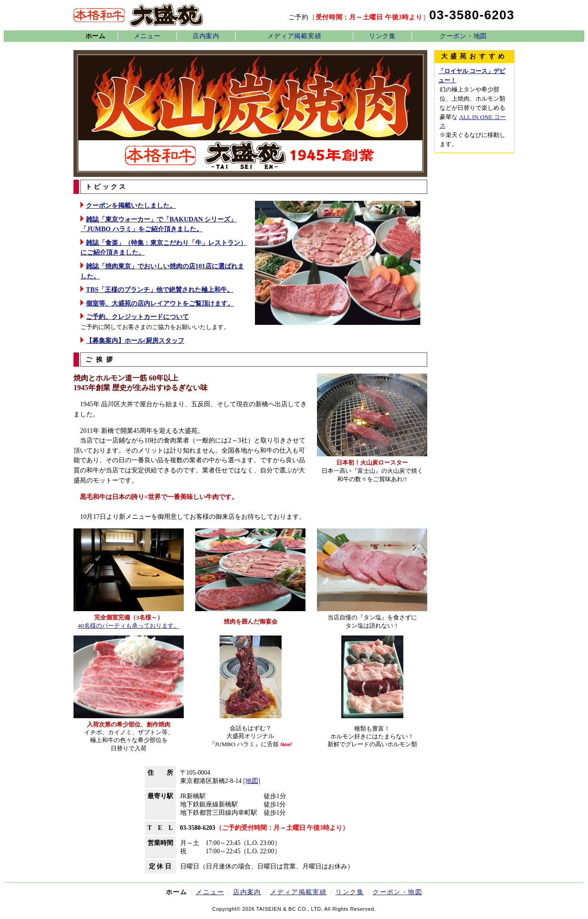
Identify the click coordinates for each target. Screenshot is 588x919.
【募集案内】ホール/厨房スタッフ (135, 340)
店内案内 (206, 36)
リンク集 (382, 36)
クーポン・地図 (463, 36)
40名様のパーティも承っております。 (128, 626)
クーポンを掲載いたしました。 (131, 205)
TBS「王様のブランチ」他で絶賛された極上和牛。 (160, 289)
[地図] (252, 781)
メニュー (147, 36)
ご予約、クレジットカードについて (137, 317)
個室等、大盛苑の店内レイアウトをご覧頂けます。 (160, 303)
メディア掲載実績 (294, 36)
